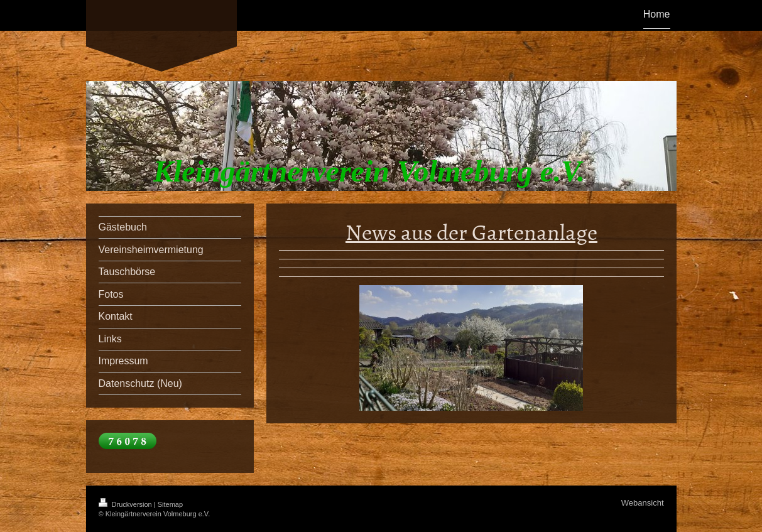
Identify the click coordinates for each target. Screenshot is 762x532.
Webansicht (643, 503)
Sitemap (170, 504)
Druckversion (126, 504)
